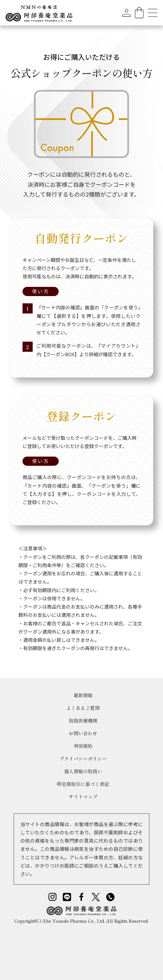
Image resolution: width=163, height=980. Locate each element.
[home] (39, 13)
